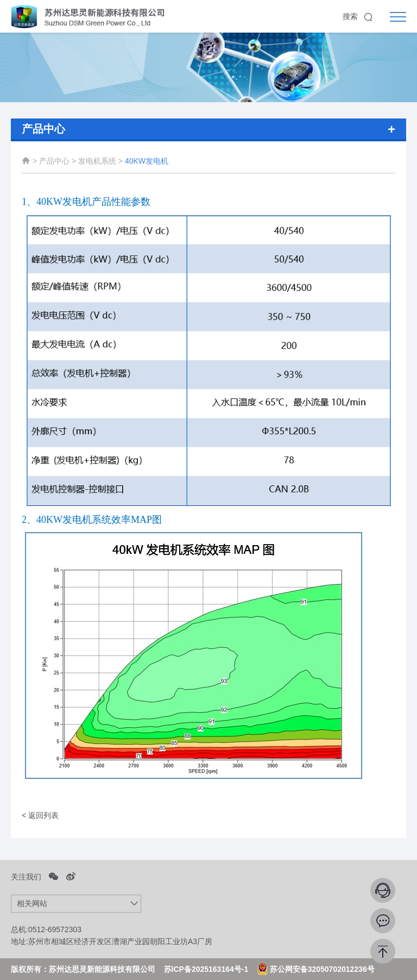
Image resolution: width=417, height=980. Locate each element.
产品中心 (54, 163)
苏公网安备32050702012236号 (316, 969)
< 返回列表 (40, 815)
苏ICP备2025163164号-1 (206, 969)
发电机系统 (98, 163)
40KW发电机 (147, 163)
